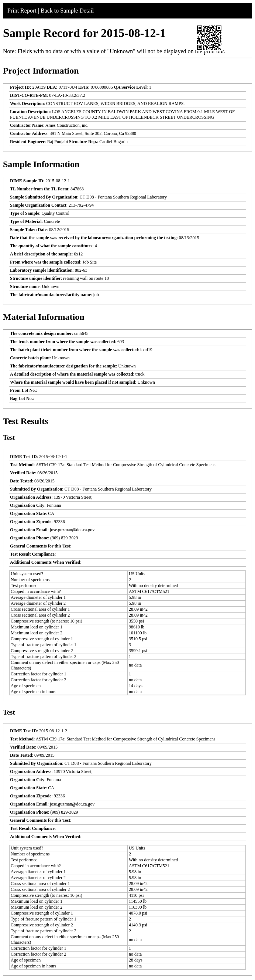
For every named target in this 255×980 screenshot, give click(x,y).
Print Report (22, 11)
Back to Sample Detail (67, 11)
